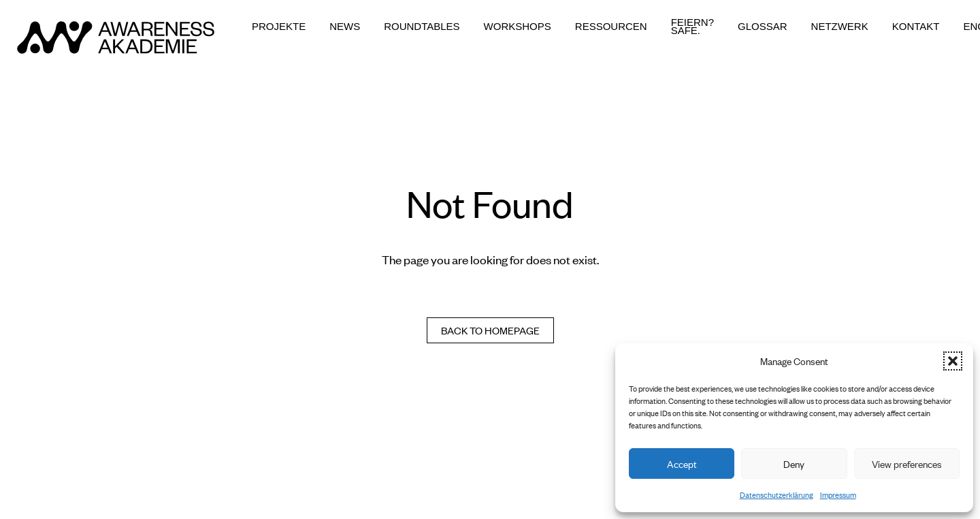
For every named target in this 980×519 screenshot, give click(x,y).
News (345, 27)
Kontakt (916, 27)
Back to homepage (490, 330)
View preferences (907, 463)
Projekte (279, 27)
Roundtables (422, 27)
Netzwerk (840, 27)
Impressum (838, 494)
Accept (682, 463)
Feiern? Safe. (692, 27)
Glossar (763, 27)
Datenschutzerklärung (777, 494)
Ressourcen (611, 27)
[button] (953, 361)
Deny (794, 463)
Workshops (518, 27)
